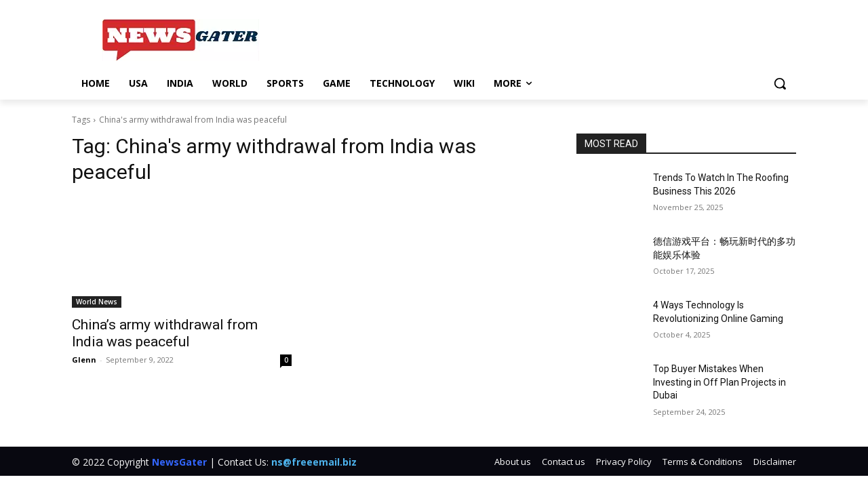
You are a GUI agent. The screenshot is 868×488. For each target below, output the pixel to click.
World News (97, 302)
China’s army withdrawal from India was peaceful (165, 333)
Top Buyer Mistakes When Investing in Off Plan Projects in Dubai (719, 382)
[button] (780, 83)
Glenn (84, 360)
